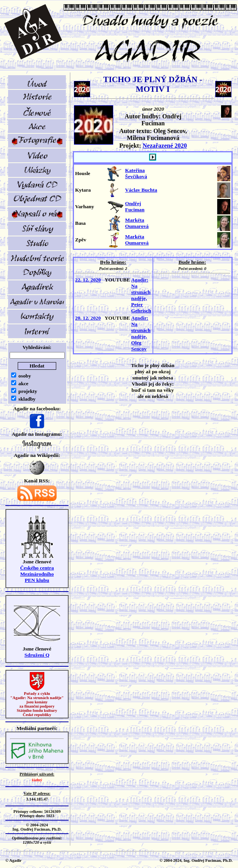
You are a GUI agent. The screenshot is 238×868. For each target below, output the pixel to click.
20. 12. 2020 (88, 318)
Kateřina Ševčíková (136, 173)
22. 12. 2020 (88, 280)
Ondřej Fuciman (135, 206)
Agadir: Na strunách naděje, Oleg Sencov (141, 333)
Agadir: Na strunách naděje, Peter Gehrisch (141, 295)
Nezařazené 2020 (165, 146)
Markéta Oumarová (137, 223)
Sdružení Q (37, 655)
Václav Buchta (141, 190)
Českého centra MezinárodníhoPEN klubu (37, 574)
